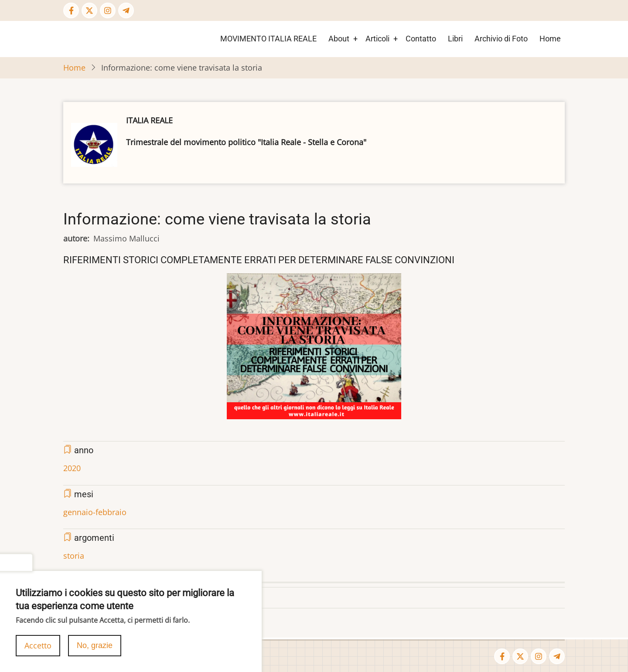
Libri (455, 39)
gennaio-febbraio (95, 512)
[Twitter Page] (89, 10)
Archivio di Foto (501, 39)
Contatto (421, 39)
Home (550, 39)
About (339, 39)
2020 (72, 468)
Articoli (377, 39)
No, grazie (95, 648)
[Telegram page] (126, 10)
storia (74, 556)
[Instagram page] (108, 10)
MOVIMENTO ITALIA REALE (268, 39)
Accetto (38, 648)
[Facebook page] (71, 10)
